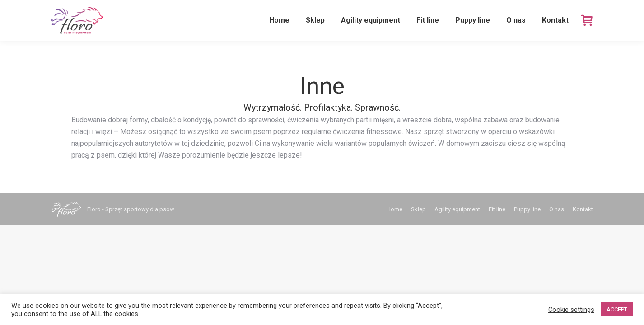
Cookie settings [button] (571, 310)
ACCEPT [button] (617, 309)
